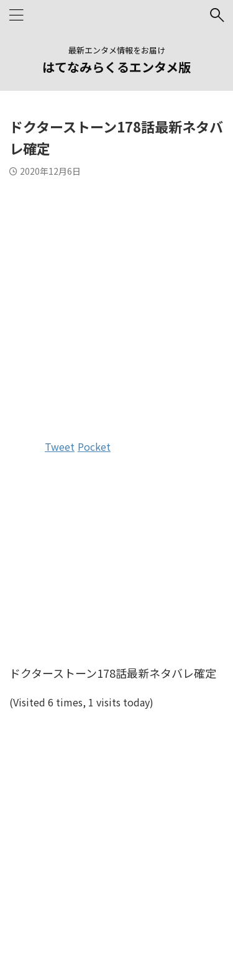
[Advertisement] (116, 306)
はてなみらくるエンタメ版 (116, 67)
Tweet (60, 446)
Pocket (94, 446)
